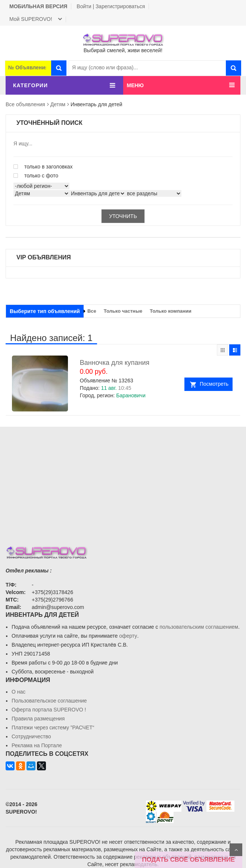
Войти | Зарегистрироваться (111, 6)
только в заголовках (43, 167)
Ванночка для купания (115, 363)
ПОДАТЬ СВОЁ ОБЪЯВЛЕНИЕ (189, 860)
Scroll (236, 850)
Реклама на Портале (37, 745)
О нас (18, 692)
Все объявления (25, 104)
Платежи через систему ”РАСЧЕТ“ (53, 727)
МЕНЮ (136, 85)
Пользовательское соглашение (49, 701)
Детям (58, 104)
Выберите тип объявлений (45, 311)
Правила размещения (38, 719)
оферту (128, 636)
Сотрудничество (31, 736)
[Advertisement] (123, 479)
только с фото (36, 176)
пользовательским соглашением (199, 627)
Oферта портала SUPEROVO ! (49, 710)
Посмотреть (214, 384)
